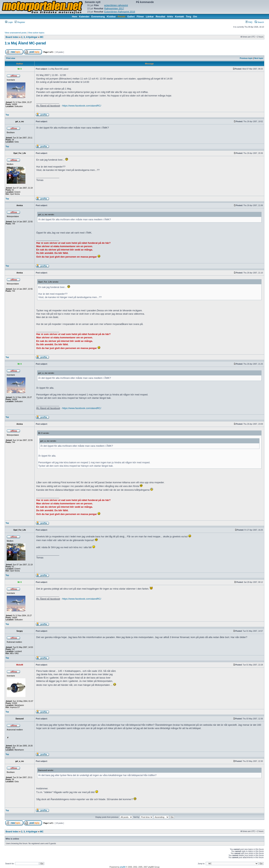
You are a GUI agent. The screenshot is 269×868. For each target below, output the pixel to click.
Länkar (150, 17)
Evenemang (98, 17)
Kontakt (180, 17)
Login (9, 22)
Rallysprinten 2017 (114, 8)
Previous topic (246, 58)
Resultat (161, 17)
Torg (188, 17)
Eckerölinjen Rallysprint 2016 (120, 12)
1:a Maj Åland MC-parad (25, 43)
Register (20, 22)
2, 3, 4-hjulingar (29, 37)
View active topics (36, 33)
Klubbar (111, 17)
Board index (12, 37)
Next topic (259, 58)
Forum (122, 17)
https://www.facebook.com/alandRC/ (82, 106)
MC (42, 37)
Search (259, 22)
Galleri (131, 17)
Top (7, 115)
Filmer (140, 17)
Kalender (84, 17)
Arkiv (170, 17)
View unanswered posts (16, 33)
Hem (75, 17)
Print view (11, 58)
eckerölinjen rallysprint (116, 5)
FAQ (249, 22)
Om (195, 17)
